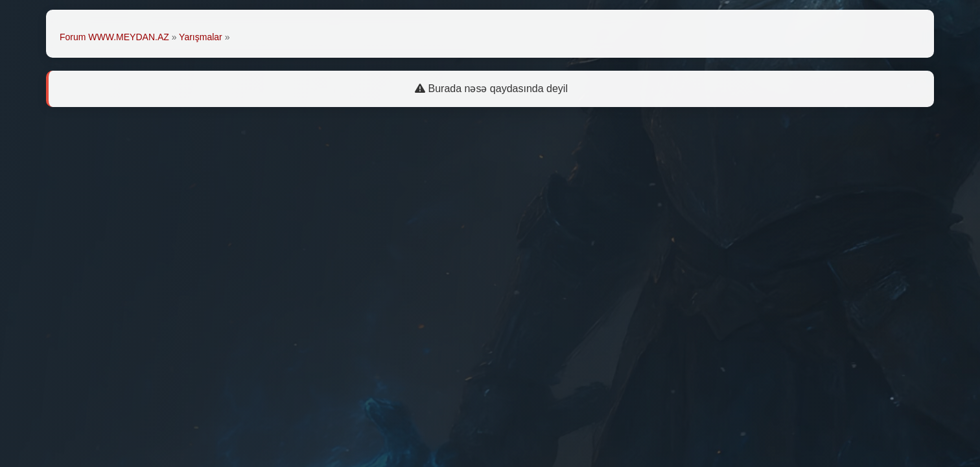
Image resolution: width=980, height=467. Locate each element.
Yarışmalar (201, 37)
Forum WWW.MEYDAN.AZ (114, 37)
